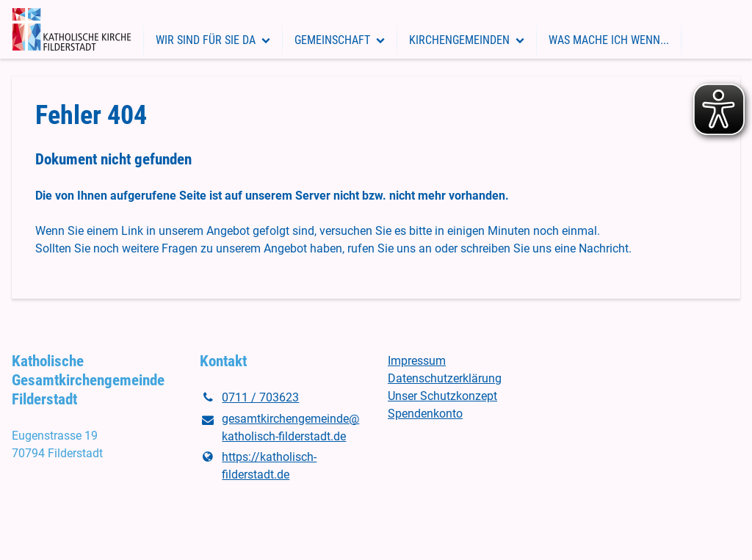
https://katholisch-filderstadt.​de (258, 466)
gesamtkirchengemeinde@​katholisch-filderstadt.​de (279, 429)
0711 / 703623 (249, 398)
